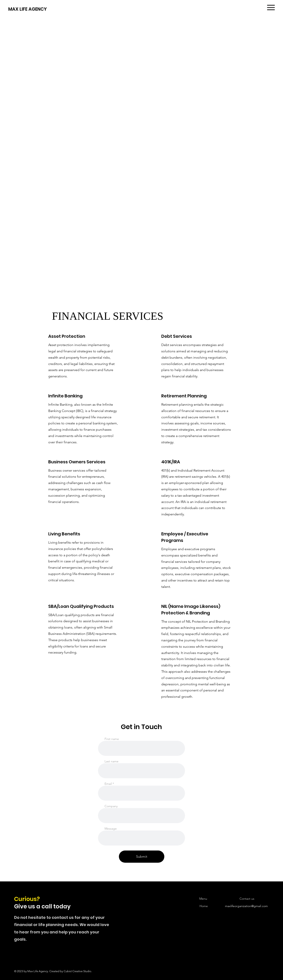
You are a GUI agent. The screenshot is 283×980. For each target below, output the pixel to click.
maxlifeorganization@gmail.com (246, 906)
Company (111, 806)
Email (108, 784)
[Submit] (142, 857)
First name (112, 739)
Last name (112, 761)
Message (111, 829)
